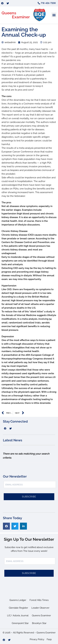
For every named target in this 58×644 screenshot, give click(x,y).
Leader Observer (40, 608)
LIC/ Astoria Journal (18, 616)
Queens (9, 13)
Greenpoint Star (20, 623)
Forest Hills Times (39, 600)
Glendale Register (18, 608)
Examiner (21, 17)
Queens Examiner (41, 616)
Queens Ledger (18, 600)
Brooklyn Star (39, 623)
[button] (54, 15)
